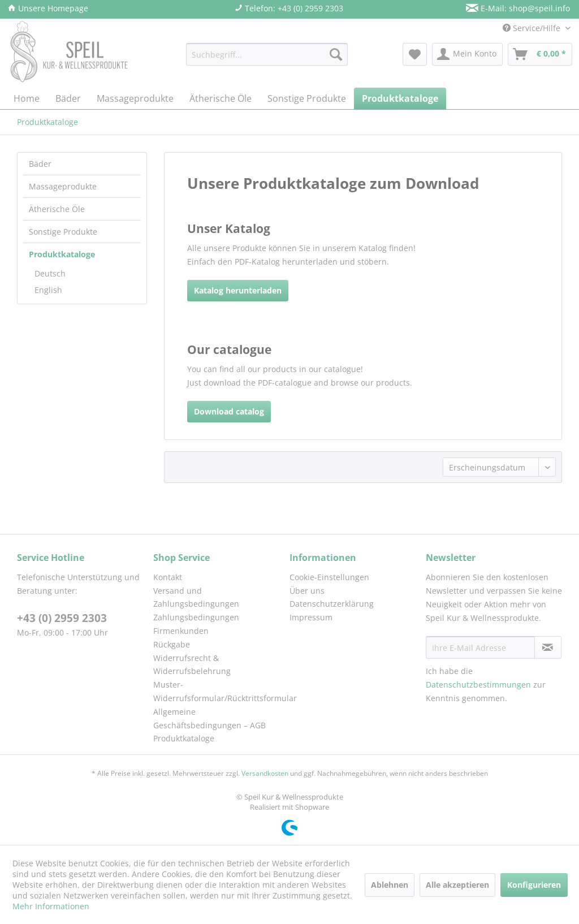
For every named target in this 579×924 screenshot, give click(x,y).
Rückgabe (172, 644)
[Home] (27, 98)
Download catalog (229, 411)
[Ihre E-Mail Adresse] (480, 647)
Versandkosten (265, 773)
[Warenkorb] (540, 54)
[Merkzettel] (415, 54)
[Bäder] (68, 98)
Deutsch (50, 273)
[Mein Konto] (467, 54)
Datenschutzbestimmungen (478, 685)
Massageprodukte (63, 186)
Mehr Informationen (51, 906)
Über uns (307, 591)
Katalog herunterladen (238, 290)
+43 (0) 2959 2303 (62, 618)
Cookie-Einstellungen (329, 577)
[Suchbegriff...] (267, 54)
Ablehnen (390, 885)
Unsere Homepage (48, 8)
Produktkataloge (62, 254)
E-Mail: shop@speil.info (518, 8)
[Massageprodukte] (135, 98)
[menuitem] (267, 54)
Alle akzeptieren (457, 885)
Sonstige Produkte (63, 232)
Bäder (40, 164)
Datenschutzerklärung (332, 604)
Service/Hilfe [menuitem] (533, 28)
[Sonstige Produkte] (307, 98)
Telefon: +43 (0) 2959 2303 (289, 8)
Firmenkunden (181, 631)
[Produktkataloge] (400, 98)
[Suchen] (336, 54)
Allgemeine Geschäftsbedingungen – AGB (209, 718)
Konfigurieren (534, 885)
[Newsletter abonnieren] (548, 647)
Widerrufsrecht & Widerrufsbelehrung (192, 665)
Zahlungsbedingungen (196, 617)
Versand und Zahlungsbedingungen (196, 597)
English (48, 290)
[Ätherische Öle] (221, 98)
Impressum (311, 617)
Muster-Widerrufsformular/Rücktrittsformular (219, 691)
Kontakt (168, 577)
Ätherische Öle (57, 209)
